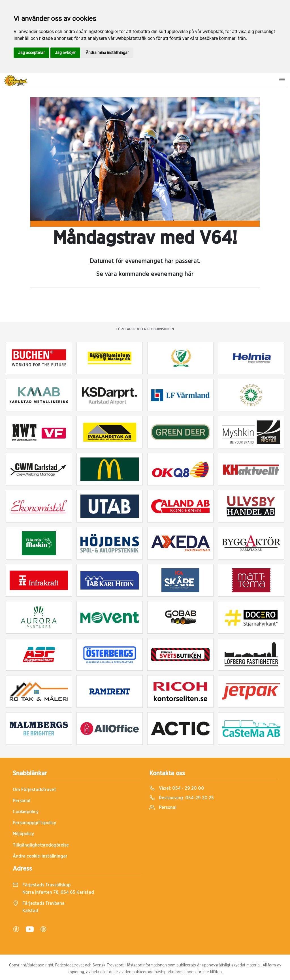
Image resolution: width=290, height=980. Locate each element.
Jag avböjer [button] (65, 53)
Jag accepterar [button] (31, 53)
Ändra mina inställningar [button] (107, 53)
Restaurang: (182, 798)
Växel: (177, 788)
